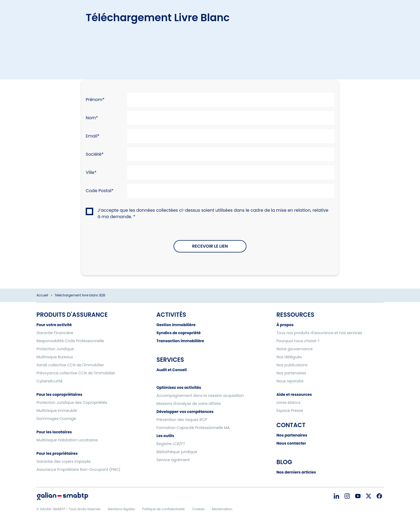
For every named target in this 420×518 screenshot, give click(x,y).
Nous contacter (291, 443)
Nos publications (292, 365)
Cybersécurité (50, 381)
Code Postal (99, 191)
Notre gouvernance (295, 349)
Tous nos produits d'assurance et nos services (319, 333)
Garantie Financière (55, 333)
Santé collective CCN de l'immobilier (70, 365)
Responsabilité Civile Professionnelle (70, 341)
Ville (90, 172)
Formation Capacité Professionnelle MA (193, 428)
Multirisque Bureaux (55, 357)
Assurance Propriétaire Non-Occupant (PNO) (78, 469)
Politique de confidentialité (163, 509)
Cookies (198, 509)
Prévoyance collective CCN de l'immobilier (76, 373)
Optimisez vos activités (179, 387)
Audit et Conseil (172, 370)
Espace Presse (290, 411)
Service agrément (173, 460)
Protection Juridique (55, 349)
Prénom (94, 100)
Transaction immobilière (180, 341)
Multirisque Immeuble (57, 411)
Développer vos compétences (185, 412)
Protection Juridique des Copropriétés (72, 403)
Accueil (42, 295)
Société (94, 154)
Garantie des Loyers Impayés (64, 461)
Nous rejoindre (290, 381)
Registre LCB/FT (171, 444)
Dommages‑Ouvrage (56, 419)
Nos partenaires (291, 373)
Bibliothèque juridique (177, 452)
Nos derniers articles (296, 472)
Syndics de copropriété (179, 333)
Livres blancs (288, 403)
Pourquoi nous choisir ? (298, 341)
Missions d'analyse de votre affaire (189, 404)
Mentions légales (121, 509)
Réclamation (222, 509)
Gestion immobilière (176, 325)
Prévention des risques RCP (182, 420)
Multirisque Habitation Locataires (67, 440)
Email (91, 136)
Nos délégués (289, 357)
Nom (91, 118)
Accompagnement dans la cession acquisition (200, 396)
